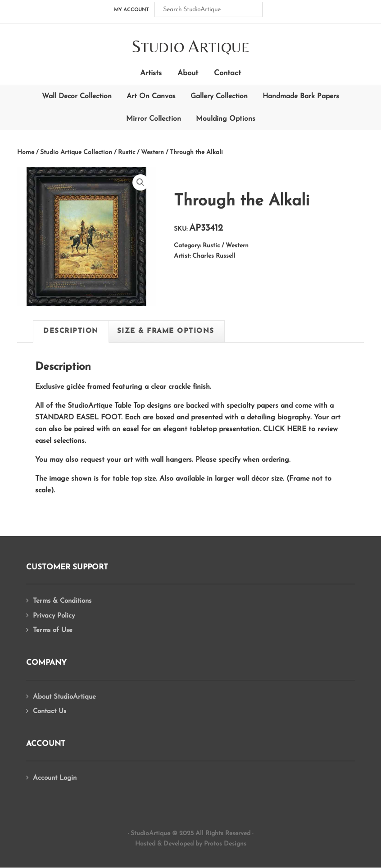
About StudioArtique (64, 697)
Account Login (55, 778)
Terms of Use (53, 630)
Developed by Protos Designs (205, 844)
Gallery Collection (219, 96)
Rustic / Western (141, 152)
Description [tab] (71, 331)
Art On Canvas (151, 96)
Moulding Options (226, 119)
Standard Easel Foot (78, 418)
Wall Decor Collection (77, 96)
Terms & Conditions (62, 601)
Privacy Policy (54, 616)
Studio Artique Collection (76, 152)
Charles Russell (214, 256)
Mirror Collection (154, 119)
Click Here (285, 429)
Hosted (145, 844)
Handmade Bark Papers (301, 96)
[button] (141, 182)
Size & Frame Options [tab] (166, 331)
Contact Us (50, 711)
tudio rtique (191, 47)
